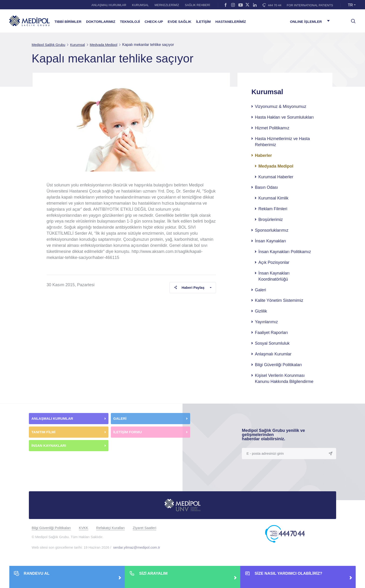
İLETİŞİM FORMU (128, 432)
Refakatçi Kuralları (110, 528)
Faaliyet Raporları (271, 333)
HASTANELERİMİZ (231, 22)
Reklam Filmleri (273, 209)
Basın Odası (266, 187)
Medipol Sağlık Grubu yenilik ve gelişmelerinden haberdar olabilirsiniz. (273, 435)
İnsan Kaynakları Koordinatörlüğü (274, 276)
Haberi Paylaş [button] (189, 287)
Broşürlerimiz (271, 220)
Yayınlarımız (266, 322)
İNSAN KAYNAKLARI (49, 445)
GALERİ (120, 418)
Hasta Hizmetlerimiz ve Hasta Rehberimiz (282, 142)
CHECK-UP (154, 22)
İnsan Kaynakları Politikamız (285, 252)
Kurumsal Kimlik (273, 198)
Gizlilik (261, 311)
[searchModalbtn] (351, 19)
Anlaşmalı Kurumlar (273, 354)
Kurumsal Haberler (276, 177)
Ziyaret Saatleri (144, 528)
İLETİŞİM (203, 22)
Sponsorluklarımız (272, 230)
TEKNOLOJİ (130, 22)
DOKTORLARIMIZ (101, 22)
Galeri (260, 290)
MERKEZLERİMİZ (167, 5)
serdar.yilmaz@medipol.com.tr (137, 547)
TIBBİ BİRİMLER (68, 22)
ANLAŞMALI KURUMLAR (109, 5)
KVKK (84, 528)
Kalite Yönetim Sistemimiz (279, 300)
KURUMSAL (140, 5)
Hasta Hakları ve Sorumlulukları (284, 117)
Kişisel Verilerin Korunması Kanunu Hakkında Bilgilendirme (284, 378)
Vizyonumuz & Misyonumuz (281, 107)
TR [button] (350, 5)
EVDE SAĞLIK (179, 22)
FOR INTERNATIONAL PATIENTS (310, 5)
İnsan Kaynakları (270, 241)
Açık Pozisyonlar (274, 262)
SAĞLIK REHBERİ (197, 5)
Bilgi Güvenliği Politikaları (278, 365)
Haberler (263, 155)
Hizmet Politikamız (272, 128)
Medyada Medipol (276, 166)
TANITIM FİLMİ (43, 432)
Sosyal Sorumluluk (272, 343)
